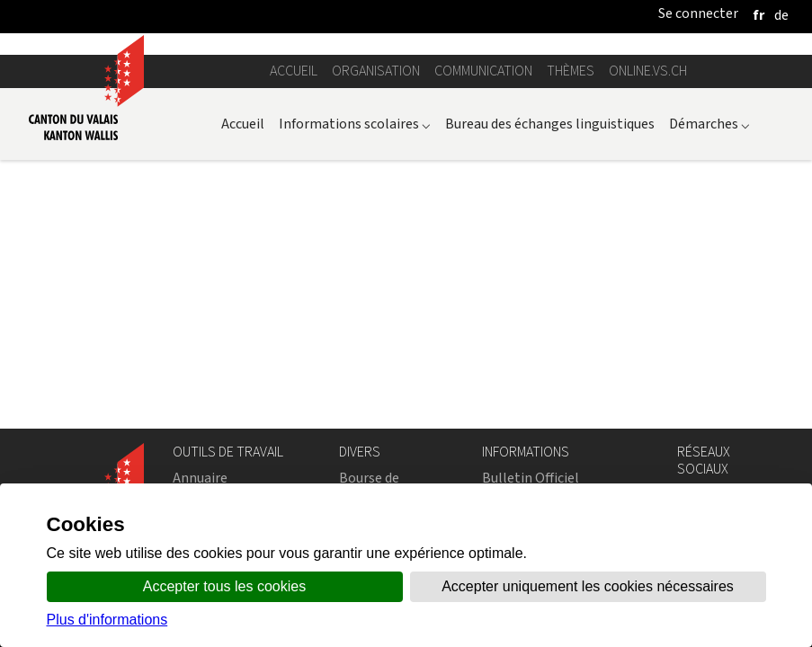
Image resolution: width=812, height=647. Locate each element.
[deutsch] (781, 15)
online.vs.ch (648, 71)
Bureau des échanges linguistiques (550, 124)
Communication (483, 71)
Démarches (709, 124)
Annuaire (200, 478)
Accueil (294, 71)
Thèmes (571, 71)
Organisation (376, 71)
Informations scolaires (355, 124)
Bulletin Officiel (531, 478)
